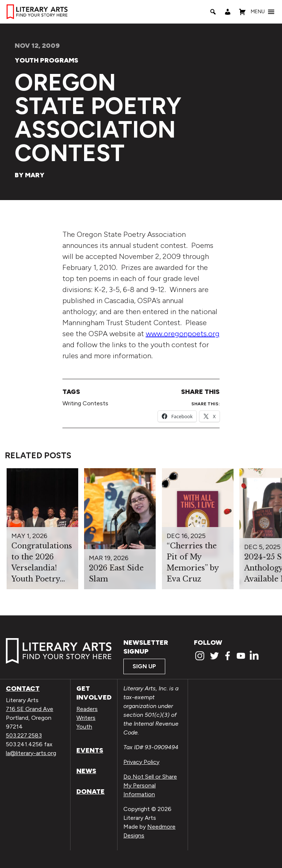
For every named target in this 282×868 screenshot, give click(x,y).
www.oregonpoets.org (183, 334)
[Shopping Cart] (242, 12)
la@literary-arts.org (31, 753)
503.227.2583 (24, 735)
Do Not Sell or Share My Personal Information (150, 785)
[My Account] (228, 12)
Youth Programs (46, 60)
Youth (84, 727)
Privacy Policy (141, 762)
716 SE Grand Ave (30, 709)
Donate (91, 791)
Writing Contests (85, 403)
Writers (86, 718)
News (86, 771)
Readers (87, 709)
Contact (23, 689)
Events (90, 750)
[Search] (213, 12)
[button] (258, 12)
